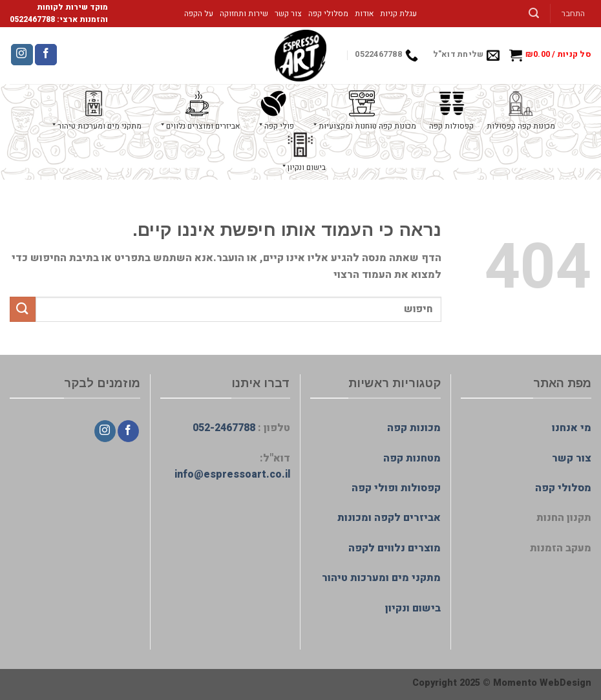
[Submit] (23, 309)
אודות (364, 14)
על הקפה (199, 14)
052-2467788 (224, 428)
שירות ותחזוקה (244, 14)
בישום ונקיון (413, 608)
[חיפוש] (534, 13)
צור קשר (288, 14)
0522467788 (32, 19)
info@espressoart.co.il (232, 474)
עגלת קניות (398, 14)
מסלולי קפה (328, 14)
